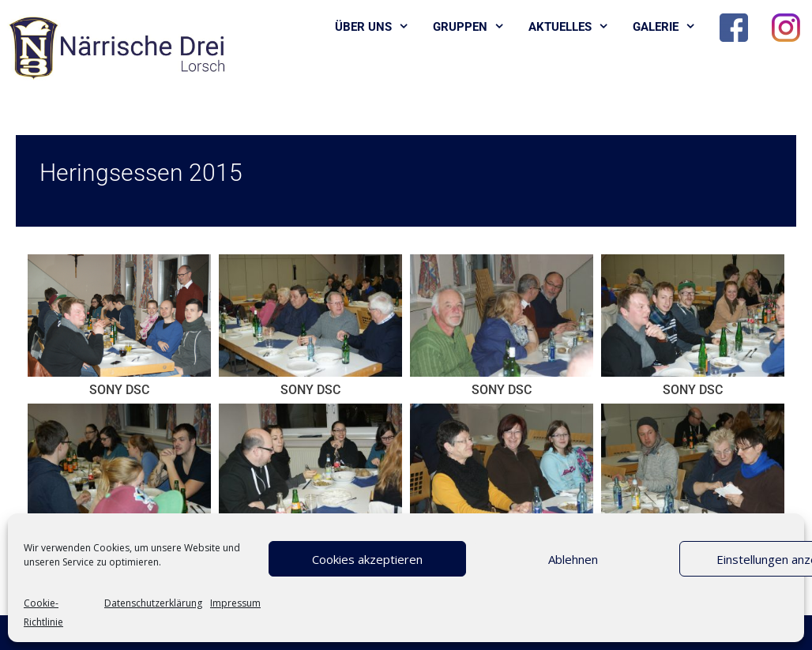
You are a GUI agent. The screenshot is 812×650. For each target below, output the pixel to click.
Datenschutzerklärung (153, 603)
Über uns (378, 27)
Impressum (235, 603)
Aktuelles (575, 27)
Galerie (670, 27)
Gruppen (475, 27)
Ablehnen (573, 559)
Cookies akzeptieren (367, 559)
